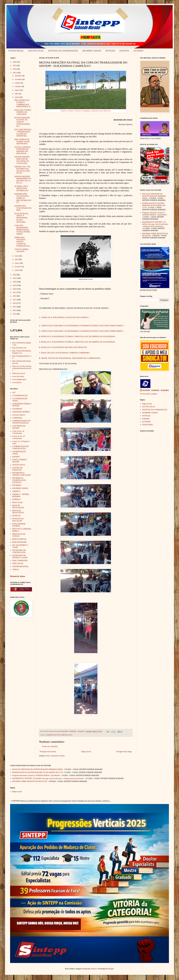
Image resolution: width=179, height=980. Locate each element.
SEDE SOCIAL (18, 563)
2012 (15, 310)
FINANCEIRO (148, 425)
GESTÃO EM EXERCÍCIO (17, 469)
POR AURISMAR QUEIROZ (19, 525)
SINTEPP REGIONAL (21, 567)
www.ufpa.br (17, 382)
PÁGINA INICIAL (16, 51)
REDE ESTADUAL (19, 539)
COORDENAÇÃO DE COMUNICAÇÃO (59, 735)
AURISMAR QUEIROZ (21, 412)
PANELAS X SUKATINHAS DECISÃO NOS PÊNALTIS (64, 347)
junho (17, 97)
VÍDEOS (16, 570)
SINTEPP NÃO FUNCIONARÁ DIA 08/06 (23, 208)
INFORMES (17, 485)
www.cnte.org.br (18, 376)
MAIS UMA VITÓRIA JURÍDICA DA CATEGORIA (23, 112)
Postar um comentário (50, 746)
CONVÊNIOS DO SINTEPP (19, 427)
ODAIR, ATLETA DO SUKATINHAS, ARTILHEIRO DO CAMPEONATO (71, 358)
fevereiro (18, 267)
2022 (15, 275)
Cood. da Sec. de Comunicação (18, 432)
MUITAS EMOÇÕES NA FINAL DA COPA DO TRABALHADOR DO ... (22, 122)
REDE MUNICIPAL (20, 542)
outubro (18, 83)
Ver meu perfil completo (148, 394)
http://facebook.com (19, 348)
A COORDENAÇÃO (20, 396)
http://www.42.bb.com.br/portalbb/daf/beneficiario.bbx (22, 368)
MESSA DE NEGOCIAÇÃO (18, 512)
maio (17, 256)
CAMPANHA (17, 418)
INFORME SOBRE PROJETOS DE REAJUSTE (30, 781)
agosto (17, 90)
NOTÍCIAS (110, 51)
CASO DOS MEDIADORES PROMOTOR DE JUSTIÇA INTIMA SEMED (22, 230)
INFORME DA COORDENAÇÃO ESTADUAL (19, 480)
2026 (15, 62)
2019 (15, 285)
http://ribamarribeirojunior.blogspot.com (22, 352)
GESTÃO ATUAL (36, 51)
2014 (15, 303)
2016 (15, 296)
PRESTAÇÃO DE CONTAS (19, 535)
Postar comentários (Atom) (55, 756)
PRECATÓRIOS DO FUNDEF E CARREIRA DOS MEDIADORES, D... (23, 103)
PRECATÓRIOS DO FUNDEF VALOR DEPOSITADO (22, 142)
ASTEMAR (138, 51)
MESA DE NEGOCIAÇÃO (18, 507)
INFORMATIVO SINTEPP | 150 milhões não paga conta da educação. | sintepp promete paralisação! (155, 224)
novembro (19, 79)
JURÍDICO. (17, 499)
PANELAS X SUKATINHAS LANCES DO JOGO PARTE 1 (66, 317)
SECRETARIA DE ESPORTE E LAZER (20, 556)
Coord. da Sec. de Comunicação (19, 437)
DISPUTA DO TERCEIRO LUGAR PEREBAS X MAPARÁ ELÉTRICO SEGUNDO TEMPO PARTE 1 (83, 331)
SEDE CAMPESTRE (20, 561)
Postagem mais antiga (124, 752)
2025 (15, 66)
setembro (18, 86)
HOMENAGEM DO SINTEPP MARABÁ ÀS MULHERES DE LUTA (154, 205)
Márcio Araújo (18, 502)
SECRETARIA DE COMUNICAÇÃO (19, 551)
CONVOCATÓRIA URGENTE (21, 250)
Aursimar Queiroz (19, 415)
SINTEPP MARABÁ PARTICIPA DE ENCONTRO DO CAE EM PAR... (22, 160)
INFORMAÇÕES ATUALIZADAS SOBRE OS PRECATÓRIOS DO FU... (23, 198)
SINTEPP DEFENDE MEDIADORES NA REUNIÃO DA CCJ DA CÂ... (23, 180)
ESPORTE (124, 51)
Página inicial (86, 752)
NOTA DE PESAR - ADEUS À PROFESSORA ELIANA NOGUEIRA (22, 218)
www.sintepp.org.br (19, 379)
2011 (15, 314)
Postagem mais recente (48, 752)
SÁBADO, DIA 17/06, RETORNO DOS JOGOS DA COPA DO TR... (23, 170)
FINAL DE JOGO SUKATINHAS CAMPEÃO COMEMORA (65, 353)
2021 (15, 278)
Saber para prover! (19, 373)
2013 (15, 307)
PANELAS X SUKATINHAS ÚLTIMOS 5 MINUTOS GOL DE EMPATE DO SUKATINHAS (78, 336)
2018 (15, 289)
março (17, 263)
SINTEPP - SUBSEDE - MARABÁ (156, 390)
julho (17, 94)
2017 (15, 292)
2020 (15, 282)
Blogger (111, 969)
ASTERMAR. (17, 409)
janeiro (18, 270)
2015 (15, 300)
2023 (15, 73)
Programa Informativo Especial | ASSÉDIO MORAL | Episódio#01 (154, 214)
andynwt (94, 969)
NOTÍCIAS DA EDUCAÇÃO (18, 520)
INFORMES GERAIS (92, 51)
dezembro (19, 76)
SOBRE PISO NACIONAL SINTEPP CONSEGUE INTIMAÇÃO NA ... (23, 242)
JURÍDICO (16, 491)
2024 (15, 69)
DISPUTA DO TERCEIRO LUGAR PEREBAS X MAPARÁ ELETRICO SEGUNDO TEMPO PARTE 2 (83, 326)
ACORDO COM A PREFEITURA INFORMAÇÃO (21, 188)
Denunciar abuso (18, 576)
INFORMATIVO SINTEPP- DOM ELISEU (22, 474)
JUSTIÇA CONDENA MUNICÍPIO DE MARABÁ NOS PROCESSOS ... (22, 150)
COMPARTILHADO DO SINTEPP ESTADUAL (21, 422)
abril (17, 259)
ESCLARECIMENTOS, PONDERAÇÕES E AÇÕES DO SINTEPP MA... (23, 133)
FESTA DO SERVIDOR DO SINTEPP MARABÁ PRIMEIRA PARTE (154, 196)
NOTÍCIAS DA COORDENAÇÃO (63, 51)
